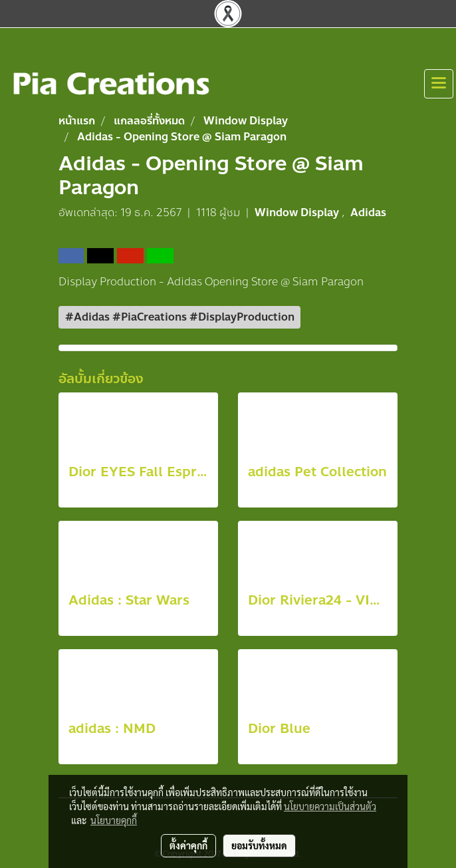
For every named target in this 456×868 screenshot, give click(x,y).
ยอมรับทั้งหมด (259, 845)
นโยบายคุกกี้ (114, 820)
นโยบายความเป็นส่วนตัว (330, 806)
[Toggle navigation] (439, 84)
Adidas (368, 213)
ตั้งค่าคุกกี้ (188, 845)
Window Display (298, 213)
